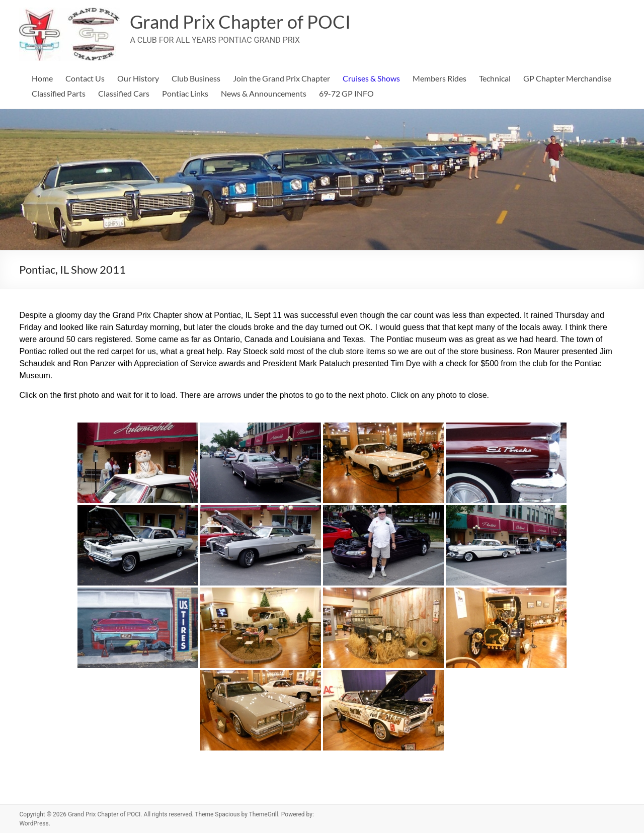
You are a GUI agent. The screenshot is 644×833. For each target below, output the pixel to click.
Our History (138, 78)
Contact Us (85, 78)
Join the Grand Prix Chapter (281, 78)
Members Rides (439, 78)
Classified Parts (59, 93)
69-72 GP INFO (346, 93)
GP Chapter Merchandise (567, 78)
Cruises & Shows (371, 78)
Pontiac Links (185, 93)
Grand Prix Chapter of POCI (240, 22)
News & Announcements (264, 93)
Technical (495, 78)
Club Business (196, 78)
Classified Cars (124, 93)
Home (42, 78)
